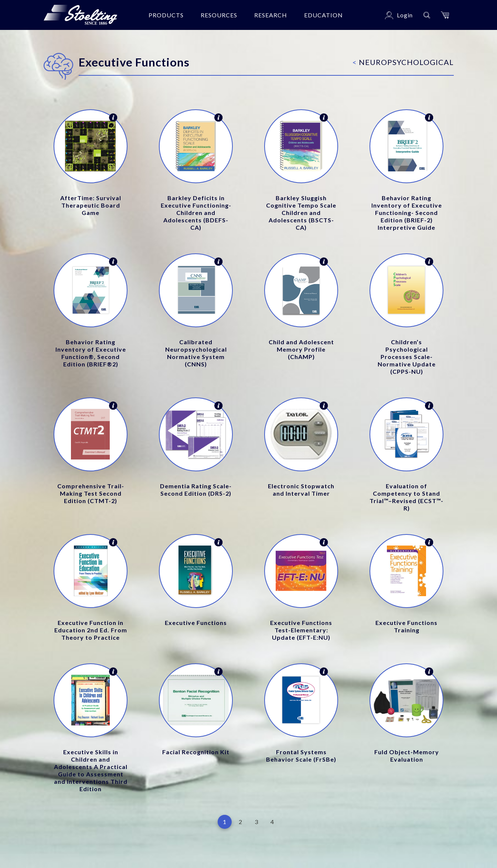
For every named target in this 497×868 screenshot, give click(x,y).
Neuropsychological (403, 62)
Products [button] (166, 15)
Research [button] (271, 15)
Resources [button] (219, 15)
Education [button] (324, 15)
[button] (445, 15)
